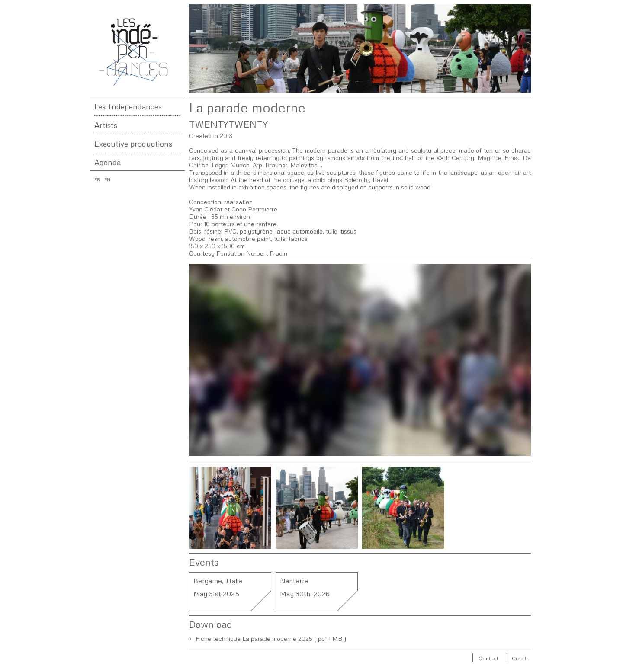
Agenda (108, 162)
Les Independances (128, 106)
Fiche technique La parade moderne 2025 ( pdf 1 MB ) (271, 638)
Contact (488, 658)
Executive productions (133, 144)
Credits (521, 658)
